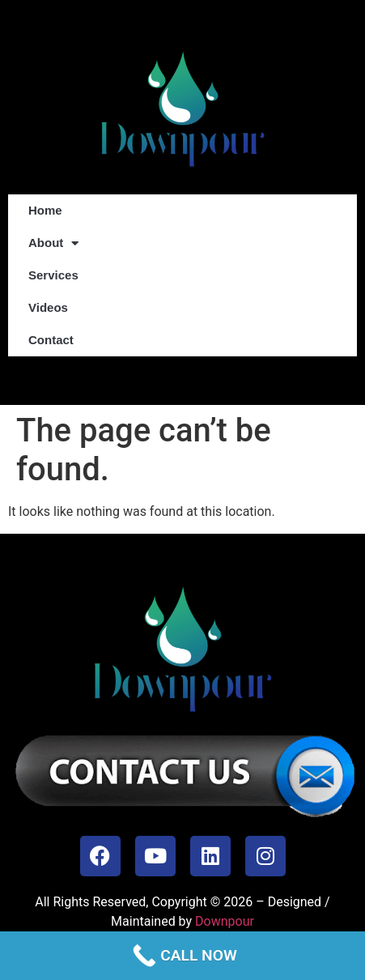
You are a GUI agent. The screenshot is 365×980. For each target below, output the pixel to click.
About (53, 243)
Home (45, 210)
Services (53, 275)
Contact (51, 340)
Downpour (225, 921)
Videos (48, 307)
